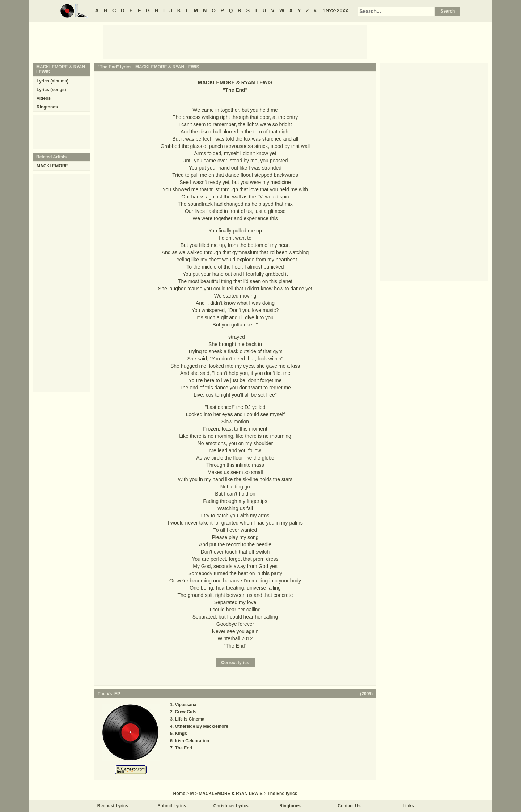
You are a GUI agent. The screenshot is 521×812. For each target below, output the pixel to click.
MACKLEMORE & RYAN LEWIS (167, 67)
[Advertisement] (235, 42)
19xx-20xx (336, 10)
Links (408, 806)
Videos (44, 98)
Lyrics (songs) (51, 90)
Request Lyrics (113, 806)
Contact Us (349, 806)
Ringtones (47, 107)
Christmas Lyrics (231, 806)
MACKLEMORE (52, 166)
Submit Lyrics (172, 806)
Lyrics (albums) (52, 81)
